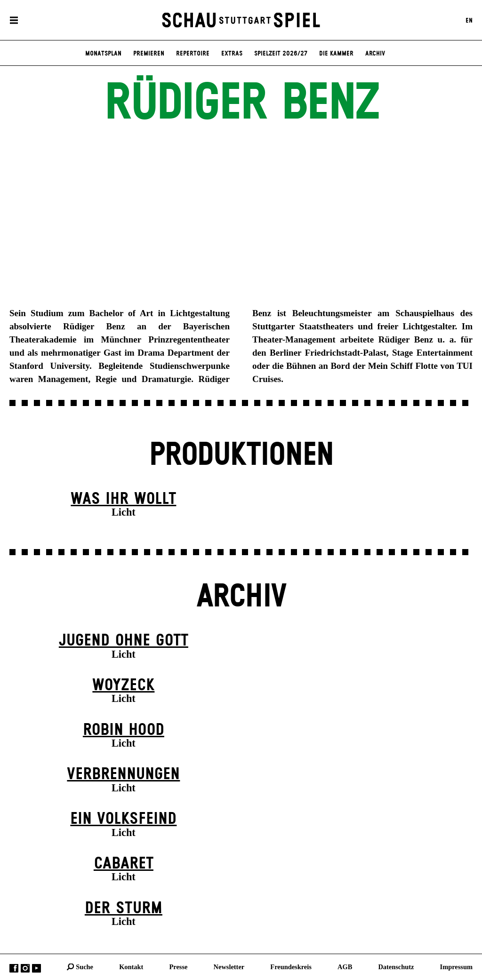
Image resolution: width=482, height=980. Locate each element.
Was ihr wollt (123, 499)
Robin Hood (124, 730)
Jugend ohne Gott (124, 641)
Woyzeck (123, 685)
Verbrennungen (123, 774)
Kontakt (131, 966)
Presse (179, 966)
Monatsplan (103, 54)
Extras (232, 54)
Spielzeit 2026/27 (281, 54)
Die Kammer (336, 54)
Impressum (456, 966)
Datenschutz (396, 966)
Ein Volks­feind (123, 819)
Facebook (14, 968)
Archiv (375, 54)
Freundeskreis (291, 966)
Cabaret (124, 864)
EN (469, 20)
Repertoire (193, 54)
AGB (345, 966)
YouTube (36, 968)
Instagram (25, 968)
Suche (84, 966)
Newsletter (229, 966)
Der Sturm (124, 908)
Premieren (149, 54)
